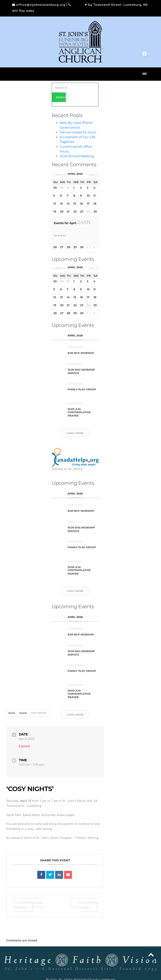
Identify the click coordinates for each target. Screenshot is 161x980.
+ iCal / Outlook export (88, 905)
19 (55, 212)
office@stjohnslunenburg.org (41, 5)
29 (55, 188)
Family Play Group (82, 389)
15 (75, 204)
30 (82, 247)
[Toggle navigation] (145, 74)
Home (12, 713)
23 (82, 212)
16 (81, 204)
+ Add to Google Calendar (28, 905)
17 (88, 204)
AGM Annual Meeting (77, 156)
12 (55, 204)
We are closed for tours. (78, 132)
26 (55, 247)
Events (23, 713)
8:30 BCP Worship (81, 353)
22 (75, 212)
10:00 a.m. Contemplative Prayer (79, 412)
